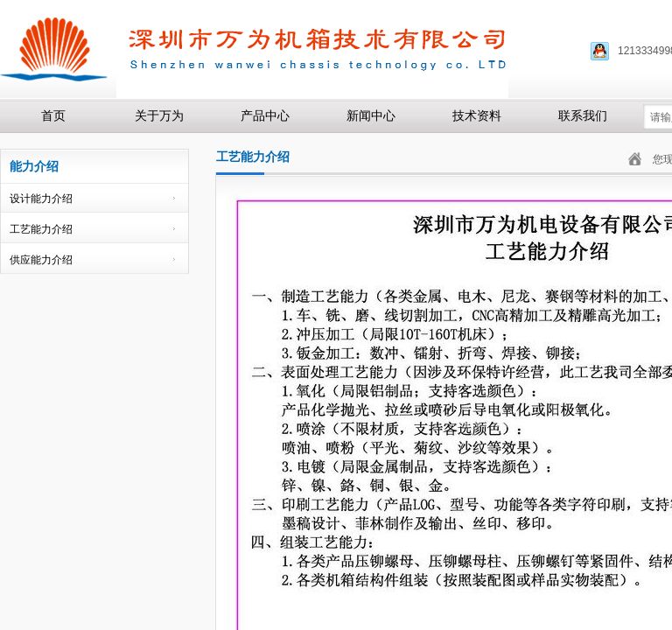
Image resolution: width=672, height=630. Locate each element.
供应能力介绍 (41, 260)
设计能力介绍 (41, 199)
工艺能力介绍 (41, 229)
